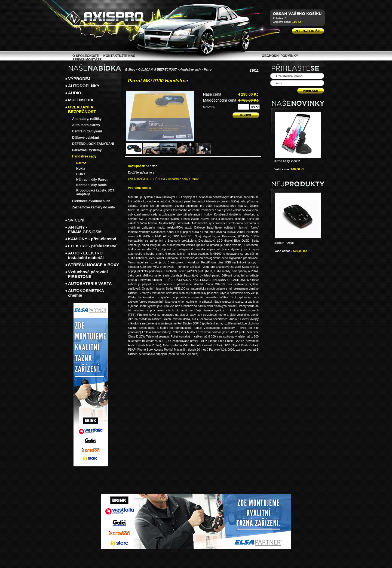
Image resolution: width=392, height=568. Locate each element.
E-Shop (130, 69)
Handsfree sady (190, 69)
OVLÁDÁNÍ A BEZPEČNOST (157, 69)
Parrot (208, 69)
